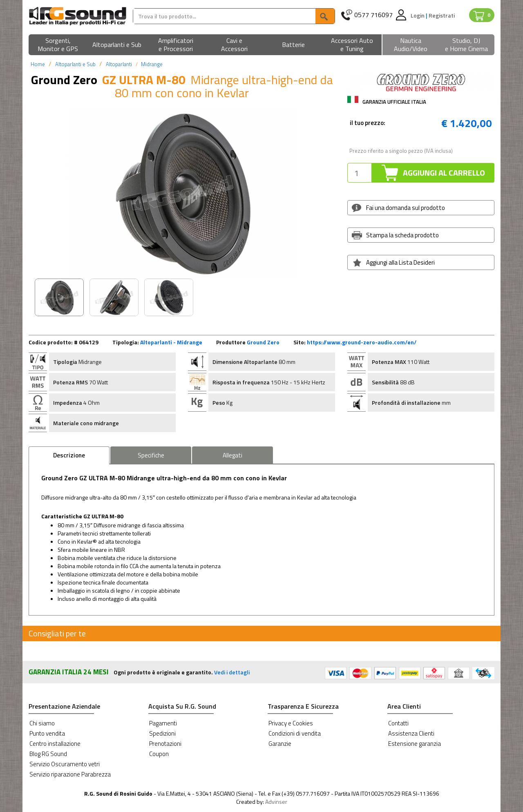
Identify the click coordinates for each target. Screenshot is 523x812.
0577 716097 (373, 15)
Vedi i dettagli (232, 672)
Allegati (232, 455)
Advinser (276, 802)
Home (38, 64)
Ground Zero (263, 342)
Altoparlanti (119, 64)
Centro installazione (55, 744)
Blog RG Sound (48, 754)
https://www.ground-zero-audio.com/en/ (362, 342)
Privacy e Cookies (291, 723)
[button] (58, 45)
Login (418, 15)
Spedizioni (162, 733)
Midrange (152, 64)
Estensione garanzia (415, 744)
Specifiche (151, 455)
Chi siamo (42, 723)
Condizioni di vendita (295, 733)
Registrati (442, 15)
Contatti (398, 723)
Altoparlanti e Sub (75, 64)
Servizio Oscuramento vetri (65, 764)
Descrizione (69, 455)
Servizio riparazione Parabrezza (70, 774)
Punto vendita (47, 733)
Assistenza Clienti (411, 733)
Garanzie (280, 744)
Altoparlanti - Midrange (171, 342)
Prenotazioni (165, 744)
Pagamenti (163, 723)
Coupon (159, 754)
